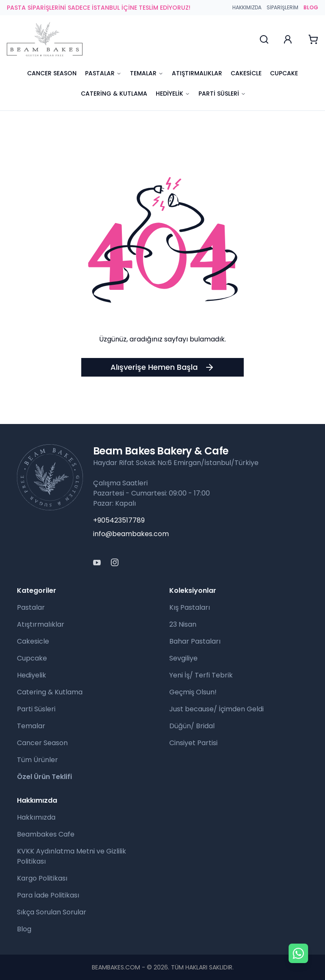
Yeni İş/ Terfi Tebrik (201, 675)
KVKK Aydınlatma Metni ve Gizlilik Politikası (72, 856)
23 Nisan (183, 624)
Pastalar (103, 73)
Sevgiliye (183, 658)
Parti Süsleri (222, 94)
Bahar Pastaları (195, 641)
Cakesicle (246, 73)
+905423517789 (119, 520)
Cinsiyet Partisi (193, 743)
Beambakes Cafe (46, 834)
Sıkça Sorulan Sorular (52, 912)
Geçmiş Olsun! (193, 692)
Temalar (147, 73)
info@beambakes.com (131, 534)
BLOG (311, 8)
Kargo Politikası (42, 878)
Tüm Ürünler (37, 760)
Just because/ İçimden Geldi (216, 709)
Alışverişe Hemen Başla (162, 367)
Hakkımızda (247, 8)
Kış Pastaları (190, 607)
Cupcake (284, 73)
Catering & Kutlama (114, 94)
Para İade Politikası (48, 895)
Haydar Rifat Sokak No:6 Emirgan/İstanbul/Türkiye (176, 463)
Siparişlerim (282, 8)
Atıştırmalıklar (197, 73)
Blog (24, 929)
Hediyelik (173, 94)
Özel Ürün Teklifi (44, 777)
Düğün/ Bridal (192, 726)
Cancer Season (52, 73)
